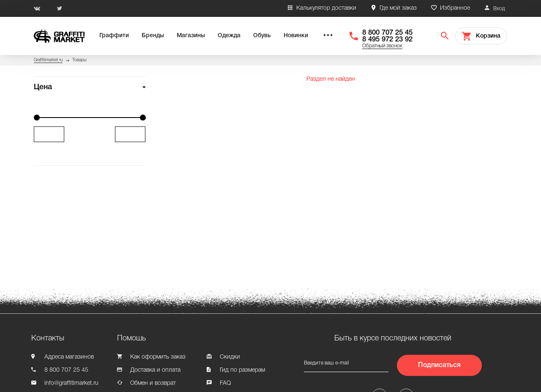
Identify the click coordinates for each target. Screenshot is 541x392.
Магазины (191, 36)
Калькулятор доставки (326, 8)
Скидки (230, 357)
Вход (499, 9)
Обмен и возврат (153, 383)
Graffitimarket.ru (48, 60)
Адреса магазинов (69, 357)
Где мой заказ (398, 8)
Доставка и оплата (155, 370)
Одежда (229, 36)
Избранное (455, 8)
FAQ (225, 383)
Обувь (262, 36)
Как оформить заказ (158, 357)
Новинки (296, 36)
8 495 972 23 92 (387, 40)
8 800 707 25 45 (387, 33)
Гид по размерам (242, 370)
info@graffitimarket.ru (71, 383)
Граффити (114, 36)
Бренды (153, 36)
